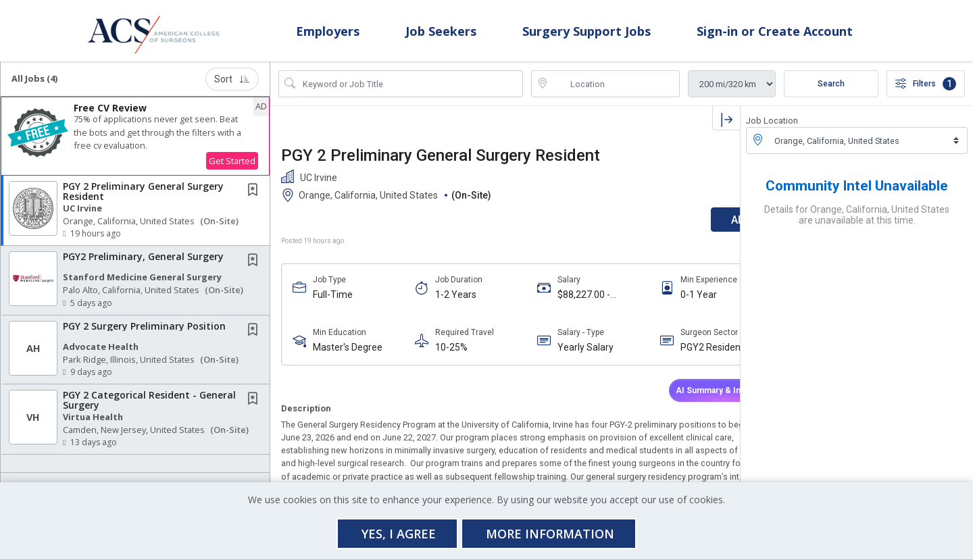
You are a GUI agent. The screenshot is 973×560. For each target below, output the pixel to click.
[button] (135, 143)
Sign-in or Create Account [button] (775, 34)
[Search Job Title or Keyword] (410, 91)
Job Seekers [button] (441, 34)
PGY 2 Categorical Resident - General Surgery (149, 407)
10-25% (438, 354)
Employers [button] (328, 34)
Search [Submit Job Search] (831, 91)
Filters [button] (926, 91)
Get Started (232, 168)
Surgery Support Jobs (587, 34)
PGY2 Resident (672, 354)
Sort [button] (232, 86)
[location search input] (615, 91)
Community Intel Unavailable (857, 193)
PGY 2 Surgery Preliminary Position (144, 332)
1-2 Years (442, 301)
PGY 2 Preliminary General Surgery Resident (143, 198)
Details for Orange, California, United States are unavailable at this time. (857, 222)
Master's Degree (348, 354)
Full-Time (333, 301)
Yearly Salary (559, 354)
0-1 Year (658, 301)
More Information (550, 534)
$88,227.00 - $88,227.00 (557, 302)
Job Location (772, 127)
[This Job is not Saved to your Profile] (255, 198)
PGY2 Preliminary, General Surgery (143, 263)
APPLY (693, 227)
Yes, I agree (399, 534)
